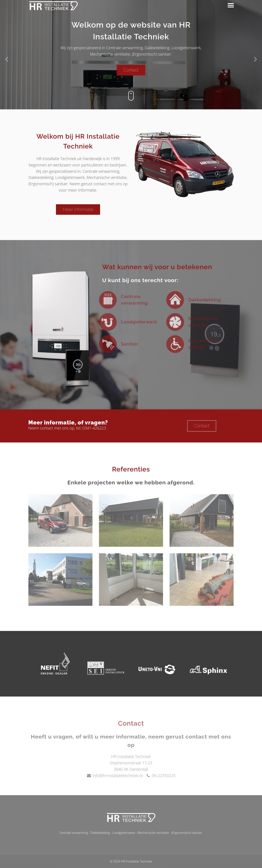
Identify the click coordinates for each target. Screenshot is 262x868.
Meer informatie (76, 210)
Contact (131, 70)
